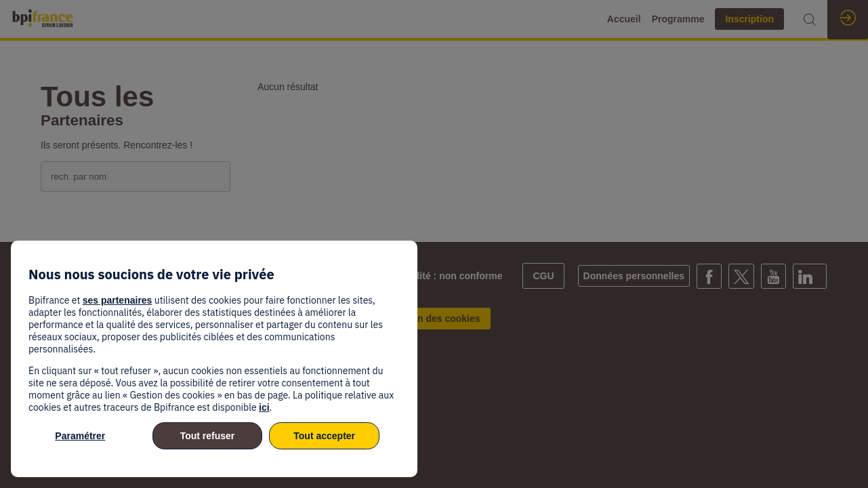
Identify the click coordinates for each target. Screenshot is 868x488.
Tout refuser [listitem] (208, 436)
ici (264, 407)
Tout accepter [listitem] (324, 436)
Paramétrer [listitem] (80, 436)
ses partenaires (118, 300)
